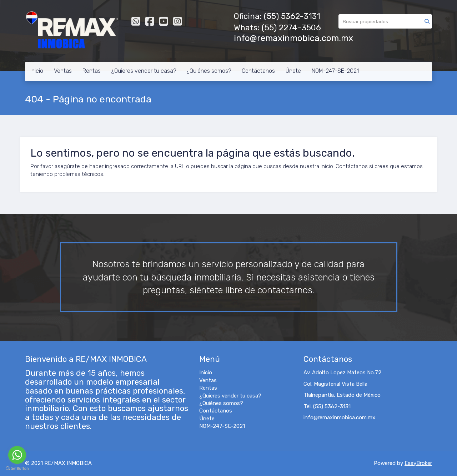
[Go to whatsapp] (17, 455)
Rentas (92, 71)
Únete (293, 71)
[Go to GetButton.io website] (17, 469)
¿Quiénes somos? (209, 71)
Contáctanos (258, 71)
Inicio (37, 71)
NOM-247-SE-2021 (335, 71)
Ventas (63, 71)
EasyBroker (418, 463)
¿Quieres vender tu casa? (144, 71)
